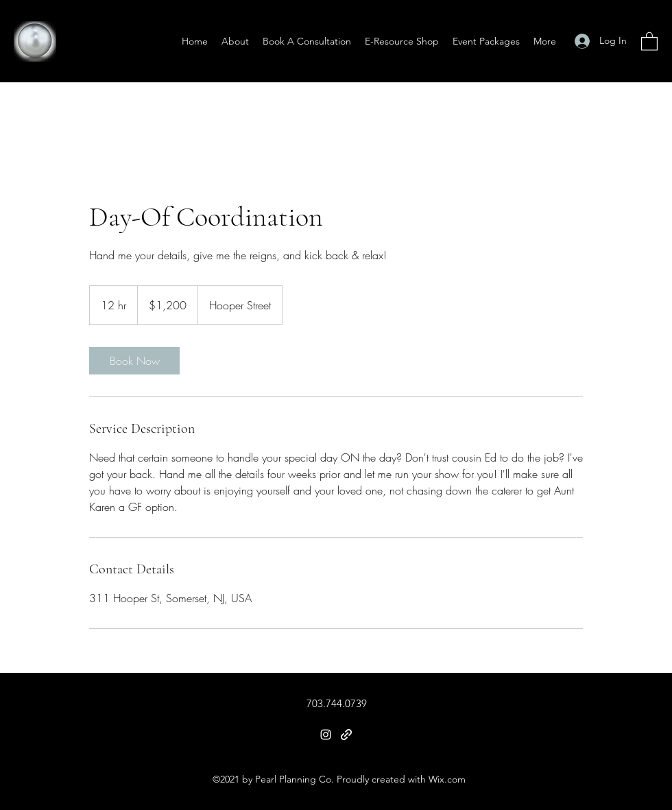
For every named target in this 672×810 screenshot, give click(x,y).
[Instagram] (326, 735)
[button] (649, 41)
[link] (134, 361)
